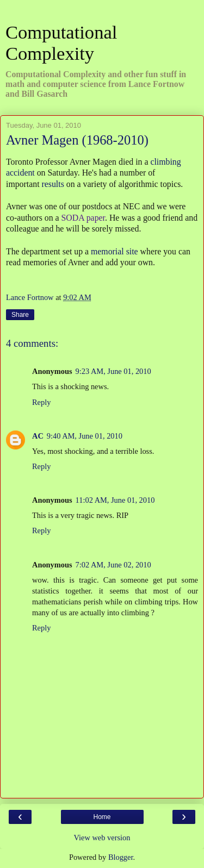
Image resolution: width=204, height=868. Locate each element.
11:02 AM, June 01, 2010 (115, 500)
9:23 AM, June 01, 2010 (113, 371)
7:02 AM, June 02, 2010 (113, 565)
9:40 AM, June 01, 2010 (85, 436)
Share (20, 315)
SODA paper (83, 218)
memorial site (115, 251)
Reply (41, 402)
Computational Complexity (61, 43)
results (53, 184)
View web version (102, 838)
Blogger (121, 857)
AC (38, 436)
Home (102, 817)
